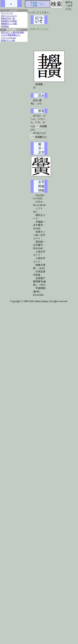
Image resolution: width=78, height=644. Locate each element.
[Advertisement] (54, 38)
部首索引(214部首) (9, 21)
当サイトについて (9, 16)
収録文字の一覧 (8, 18)
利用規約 (5, 26)
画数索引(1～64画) (9, 24)
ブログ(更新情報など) (11, 35)
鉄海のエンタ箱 (8, 40)
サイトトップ (7, 13)
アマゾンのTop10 (8, 38)
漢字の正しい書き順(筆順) (13, 32)
